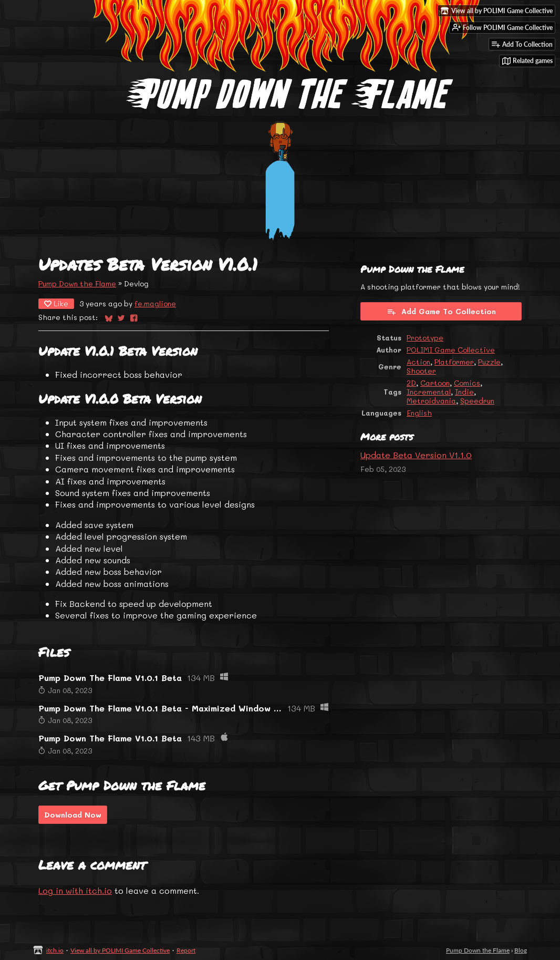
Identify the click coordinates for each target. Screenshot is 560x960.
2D (411, 383)
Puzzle (489, 362)
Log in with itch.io (75, 890)
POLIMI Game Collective (451, 350)
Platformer (454, 362)
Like (56, 303)
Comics (467, 383)
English (419, 413)
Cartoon (435, 383)
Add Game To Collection (441, 311)
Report (186, 950)
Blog (521, 950)
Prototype (425, 338)
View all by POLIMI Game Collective (120, 950)
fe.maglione (155, 303)
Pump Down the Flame (77, 283)
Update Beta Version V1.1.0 (416, 455)
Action (418, 362)
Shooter (421, 371)
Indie (464, 392)
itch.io (55, 950)
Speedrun (477, 401)
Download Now (73, 815)
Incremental (429, 392)
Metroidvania (431, 401)
